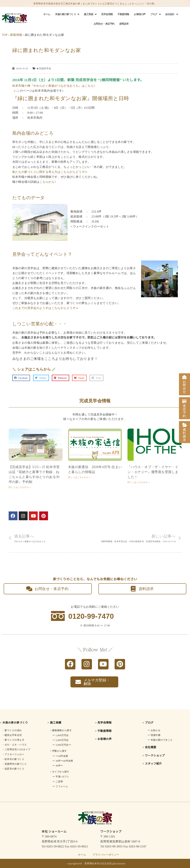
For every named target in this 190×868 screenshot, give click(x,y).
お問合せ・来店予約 (104, 24)
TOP (5, 35)
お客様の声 (140, 14)
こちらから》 (48, 182)
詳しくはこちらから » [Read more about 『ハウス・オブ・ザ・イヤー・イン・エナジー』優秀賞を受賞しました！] (139, 482)
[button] (21, 378)
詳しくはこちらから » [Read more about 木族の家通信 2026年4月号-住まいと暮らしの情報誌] (79, 477)
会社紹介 (171, 14)
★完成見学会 (44, 68)
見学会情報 (107, 14)
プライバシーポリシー (106, 855)
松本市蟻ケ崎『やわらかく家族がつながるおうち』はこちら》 (55, 86)
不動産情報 (123, 14)
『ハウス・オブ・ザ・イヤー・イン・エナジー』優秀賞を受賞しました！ (153, 472)
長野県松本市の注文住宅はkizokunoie (105, 863)
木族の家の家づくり (67, 14)
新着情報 (16, 35)
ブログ (155, 14)
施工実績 (90, 14)
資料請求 (124, 24)
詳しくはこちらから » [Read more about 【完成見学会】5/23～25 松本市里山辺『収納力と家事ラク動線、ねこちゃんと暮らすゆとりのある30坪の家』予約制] (20, 487)
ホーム (47, 14)
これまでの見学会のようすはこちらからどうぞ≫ (46, 308)
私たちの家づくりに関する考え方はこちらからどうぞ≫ (50, 172)
